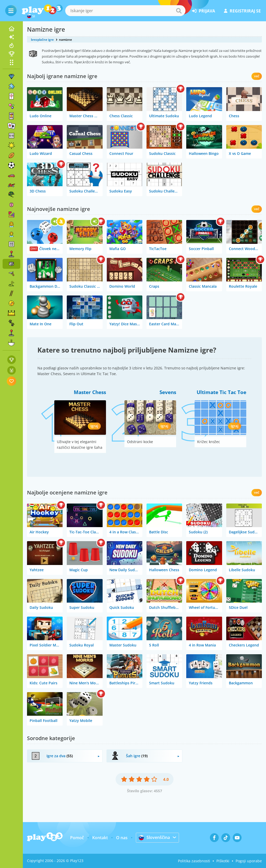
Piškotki (223, 861)
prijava (204, 11)
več (257, 76)
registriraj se (242, 11)
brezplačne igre (42, 40)
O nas (122, 838)
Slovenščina (154, 837)
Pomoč (77, 838)
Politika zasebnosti (194, 861)
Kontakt (100, 838)
